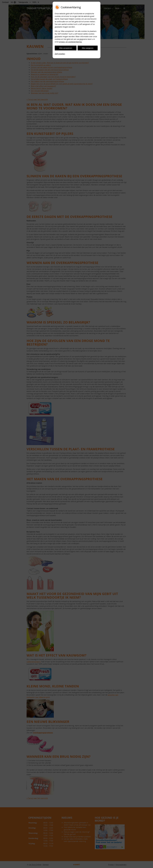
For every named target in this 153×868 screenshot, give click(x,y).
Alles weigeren (88, 48)
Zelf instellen (60, 54)
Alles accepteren (66, 48)
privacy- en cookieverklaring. (70, 42)
